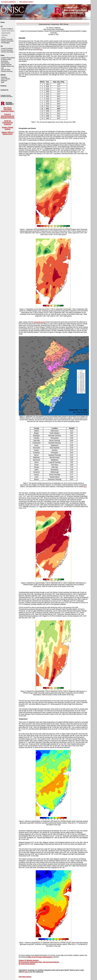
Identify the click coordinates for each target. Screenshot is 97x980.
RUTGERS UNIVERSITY (9, 2)
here (41, 50)
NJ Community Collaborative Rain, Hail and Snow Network (39, 962)
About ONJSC (6, 79)
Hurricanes (4, 61)
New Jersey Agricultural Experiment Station (8, 109)
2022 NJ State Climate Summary (7, 71)
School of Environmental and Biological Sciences (8, 116)
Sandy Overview (6, 65)
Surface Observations (8, 31)
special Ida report (39, 322)
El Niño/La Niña (6, 59)
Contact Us (4, 90)
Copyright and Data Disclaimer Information (7, 96)
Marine (4, 37)
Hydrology (5, 35)
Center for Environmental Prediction (8, 123)
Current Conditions (7, 29)
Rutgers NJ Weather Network (29, 960)
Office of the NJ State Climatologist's (40, 957)
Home (3, 22)
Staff (2, 82)
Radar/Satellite (6, 33)
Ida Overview (5, 63)
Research (4, 81)
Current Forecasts (7, 39)
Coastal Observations (8, 58)
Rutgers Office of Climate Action (8, 133)
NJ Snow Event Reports (27, 964)
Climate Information (7, 41)
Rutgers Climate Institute (7, 128)
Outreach (4, 77)
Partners (4, 86)
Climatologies (5, 43)
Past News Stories (25, 977)
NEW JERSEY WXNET (26, 2)
